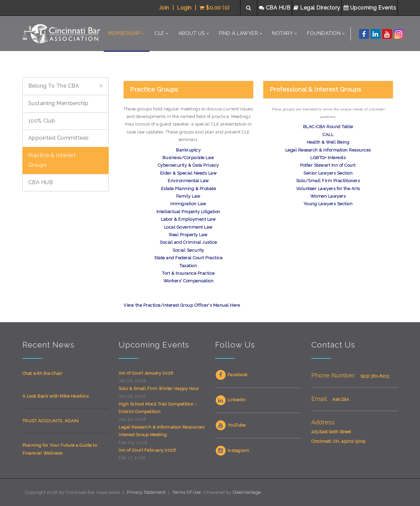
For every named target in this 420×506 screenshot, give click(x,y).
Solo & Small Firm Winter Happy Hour (159, 389)
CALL (328, 135)
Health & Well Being (328, 142)
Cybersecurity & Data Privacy (188, 165)
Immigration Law (188, 204)
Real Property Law (188, 235)
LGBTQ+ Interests (328, 158)
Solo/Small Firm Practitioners (328, 181)
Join (164, 8)
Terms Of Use (186, 492)
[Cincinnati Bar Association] (63, 33)
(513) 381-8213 (375, 376)
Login (184, 8)
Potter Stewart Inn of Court (328, 165)
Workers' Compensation (189, 281)
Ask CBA (341, 399)
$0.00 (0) (214, 8)
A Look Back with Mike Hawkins (56, 396)
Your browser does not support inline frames (66, 295)
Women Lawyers (328, 196)
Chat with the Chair (42, 373)
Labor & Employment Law (188, 219)
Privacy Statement (146, 492)
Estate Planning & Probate (189, 189)
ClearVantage (247, 492)
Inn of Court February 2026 (147, 450)
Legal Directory (318, 8)
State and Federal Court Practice (188, 258)
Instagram (232, 450)
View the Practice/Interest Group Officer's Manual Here (182, 305)
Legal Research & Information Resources (328, 150)
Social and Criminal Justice (188, 242)
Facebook (231, 375)
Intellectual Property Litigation (188, 212)
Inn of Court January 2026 (146, 373)
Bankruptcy (188, 150)
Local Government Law (188, 227)
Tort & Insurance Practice (188, 273)
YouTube (230, 425)
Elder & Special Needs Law (189, 173)
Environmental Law (188, 181)
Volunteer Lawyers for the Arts (328, 189)
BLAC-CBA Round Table (328, 127)
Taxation (188, 266)
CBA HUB (275, 8)
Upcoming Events (371, 8)
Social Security (188, 250)
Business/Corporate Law (188, 158)
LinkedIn (230, 400)
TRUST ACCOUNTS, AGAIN (51, 421)
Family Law (188, 196)
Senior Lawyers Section (328, 173)
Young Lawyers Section (328, 204)
